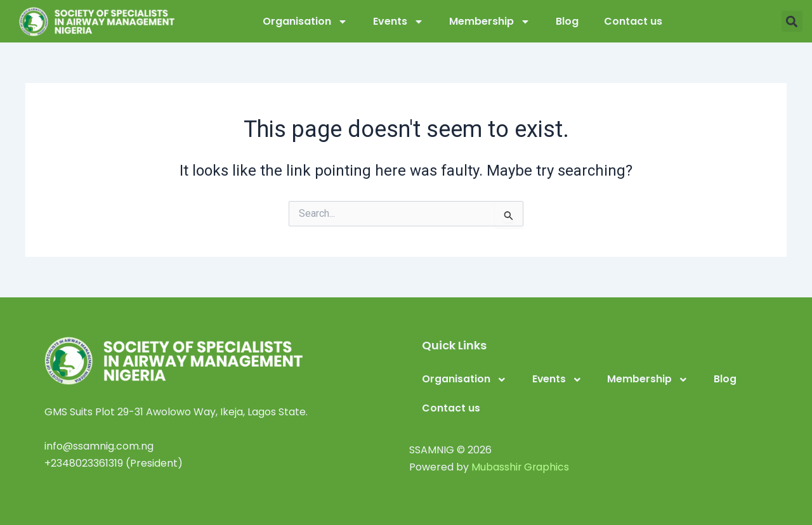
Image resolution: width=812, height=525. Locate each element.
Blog (567, 21)
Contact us (633, 21)
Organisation (305, 22)
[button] (792, 21)
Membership (490, 22)
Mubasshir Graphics (521, 467)
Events (398, 22)
